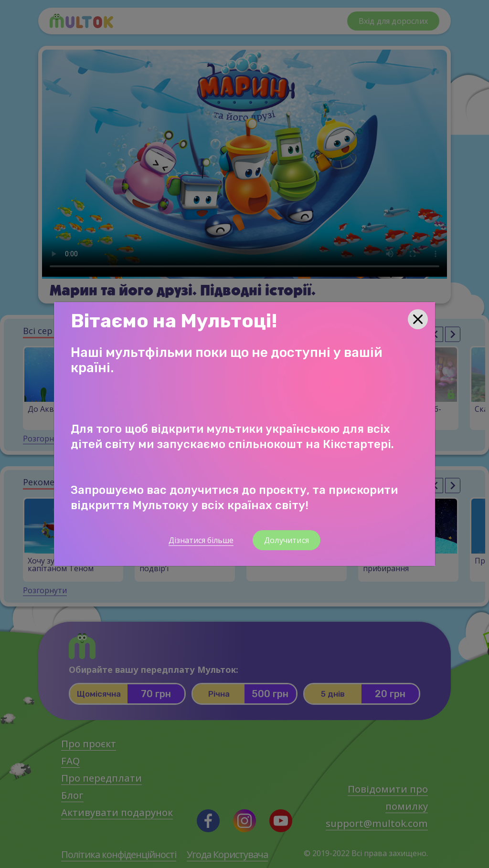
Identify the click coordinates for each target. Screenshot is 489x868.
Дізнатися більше (201, 540)
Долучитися (287, 540)
